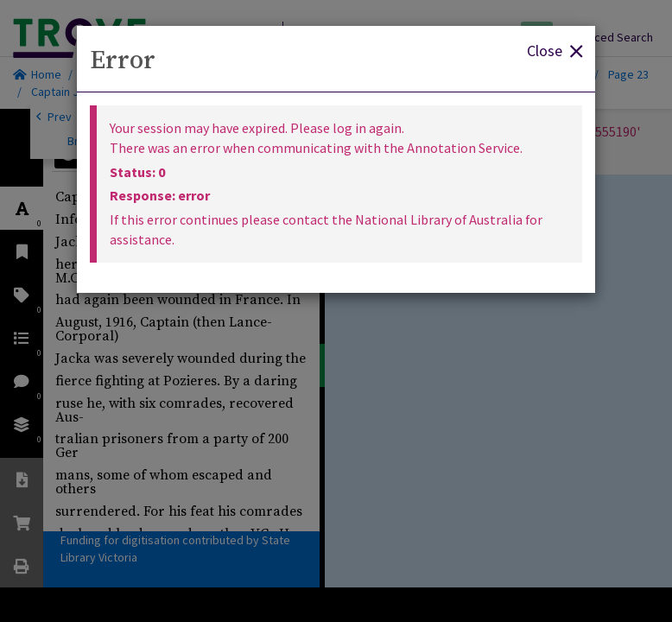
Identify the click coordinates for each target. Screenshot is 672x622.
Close (555, 50)
